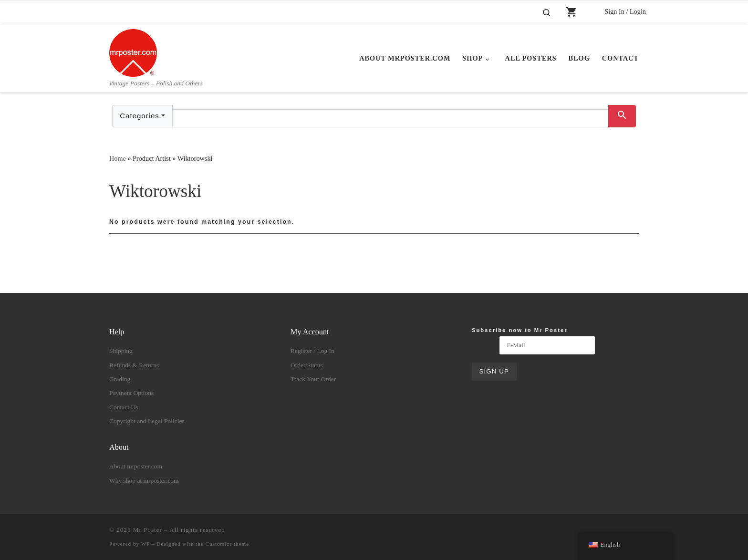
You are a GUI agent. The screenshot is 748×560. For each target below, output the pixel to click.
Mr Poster (148, 530)
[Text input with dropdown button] (390, 118)
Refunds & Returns (134, 365)
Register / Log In (312, 351)
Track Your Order (313, 379)
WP (145, 544)
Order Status (307, 365)
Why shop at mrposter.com (144, 481)
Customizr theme (228, 544)
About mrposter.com (136, 466)
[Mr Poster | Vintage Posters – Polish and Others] (133, 52)
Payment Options (131, 393)
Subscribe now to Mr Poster (520, 330)
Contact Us (124, 407)
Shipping (121, 351)
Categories (140, 116)
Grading (120, 379)
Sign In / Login (625, 11)
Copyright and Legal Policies (147, 421)
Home (118, 158)
